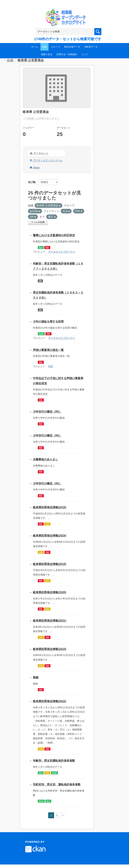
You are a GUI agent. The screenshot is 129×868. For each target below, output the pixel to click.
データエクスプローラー (62, 252)
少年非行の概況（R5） (47, 412)
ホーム (35, 47)
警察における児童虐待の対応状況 (54, 235)
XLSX (41, 334)
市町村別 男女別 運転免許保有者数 (57, 784)
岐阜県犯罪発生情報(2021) (50, 621)
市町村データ (91, 47)
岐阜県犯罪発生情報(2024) (50, 536)
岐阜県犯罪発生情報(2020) (50, 592)
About (35, 168)
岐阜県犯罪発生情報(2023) (50, 649)
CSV (47, 524)
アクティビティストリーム (46, 160)
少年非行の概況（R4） (47, 435)
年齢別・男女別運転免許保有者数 (54, 761)
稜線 (36, 677)
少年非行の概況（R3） (47, 483)
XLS (41, 247)
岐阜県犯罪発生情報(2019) (50, 564)
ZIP (40, 281)
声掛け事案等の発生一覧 (48, 350)
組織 (44, 47)
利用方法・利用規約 (67, 54)
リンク (85, 54)
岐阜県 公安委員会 (31, 60)
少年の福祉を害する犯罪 (48, 322)
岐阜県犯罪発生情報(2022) (50, 701)
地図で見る (47, 54)
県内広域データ (72, 47)
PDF (47, 247)
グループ (55, 47)
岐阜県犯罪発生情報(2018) (50, 507)
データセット (39, 153)
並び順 (32, 182)
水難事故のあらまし (46, 459)
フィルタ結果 (38, 222)
